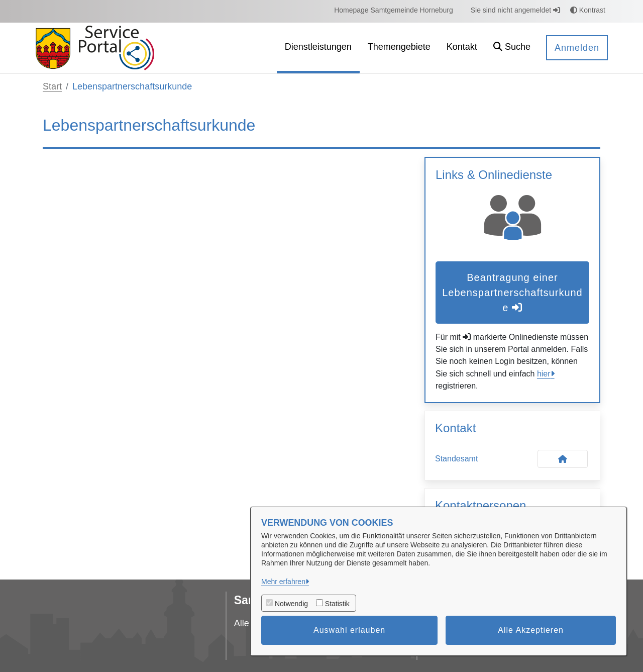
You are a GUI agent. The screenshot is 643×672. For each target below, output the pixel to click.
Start (52, 86)
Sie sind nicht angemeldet (515, 10)
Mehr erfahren (283, 582)
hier (544, 374)
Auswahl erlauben (349, 630)
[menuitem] (394, 10)
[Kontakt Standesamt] (563, 459)
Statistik (337, 604)
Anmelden (577, 48)
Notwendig (291, 604)
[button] (512, 48)
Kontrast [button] (588, 10)
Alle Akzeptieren (531, 630)
